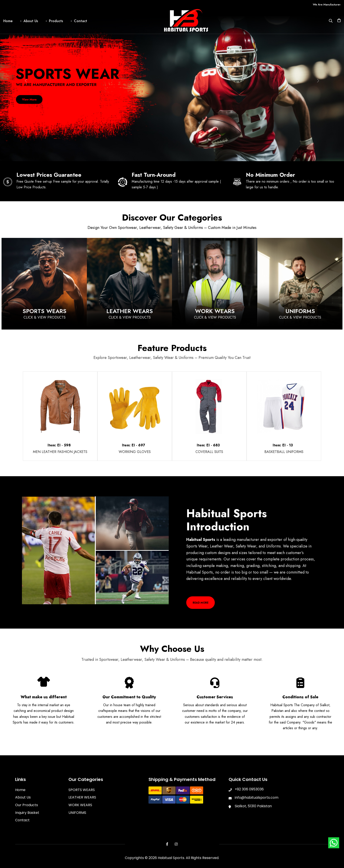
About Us (31, 21)
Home (8, 21)
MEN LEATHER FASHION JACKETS (60, 451)
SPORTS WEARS (82, 789)
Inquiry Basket (27, 812)
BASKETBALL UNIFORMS (284, 451)
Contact (81, 21)
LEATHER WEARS (82, 797)
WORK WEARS (80, 805)
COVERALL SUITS (209, 451)
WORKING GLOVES (135, 451)
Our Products (27, 805)
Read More (200, 602)
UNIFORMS (77, 812)
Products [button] (56, 21)
